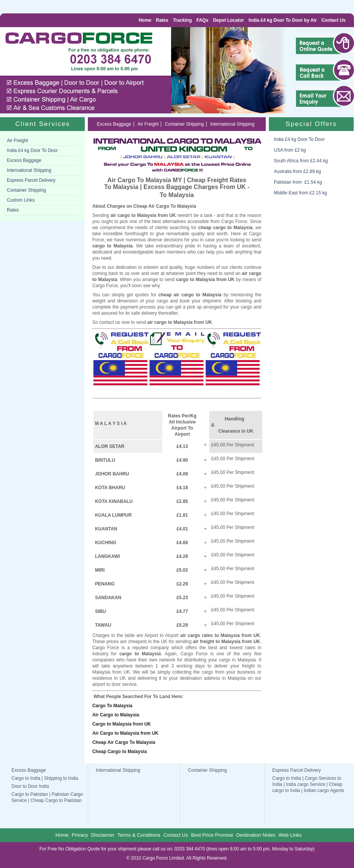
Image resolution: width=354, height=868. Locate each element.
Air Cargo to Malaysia (116, 715)
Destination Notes (256, 835)
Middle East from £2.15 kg (300, 193)
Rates (162, 20)
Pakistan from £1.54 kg (298, 182)
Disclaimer (103, 835)
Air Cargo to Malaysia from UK (125, 733)
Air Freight (17, 141)
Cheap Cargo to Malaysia (120, 752)
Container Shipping (26, 190)
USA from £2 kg (290, 150)
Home (145, 20)
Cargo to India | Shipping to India (45, 778)
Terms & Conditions (139, 835)
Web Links (290, 835)
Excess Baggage (24, 160)
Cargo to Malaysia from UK (122, 724)
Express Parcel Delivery (31, 180)
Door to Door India (30, 786)
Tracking (182, 20)
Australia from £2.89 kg (297, 171)
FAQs (202, 20)
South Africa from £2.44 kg (301, 161)
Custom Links (21, 200)
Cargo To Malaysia (112, 706)
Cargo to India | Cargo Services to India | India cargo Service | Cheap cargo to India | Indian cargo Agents (308, 784)
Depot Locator (229, 20)
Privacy (80, 835)
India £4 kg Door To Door (32, 150)
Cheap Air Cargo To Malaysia (124, 742)
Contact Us (334, 20)
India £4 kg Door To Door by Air (283, 20)
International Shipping (29, 170)
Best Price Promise (212, 835)
